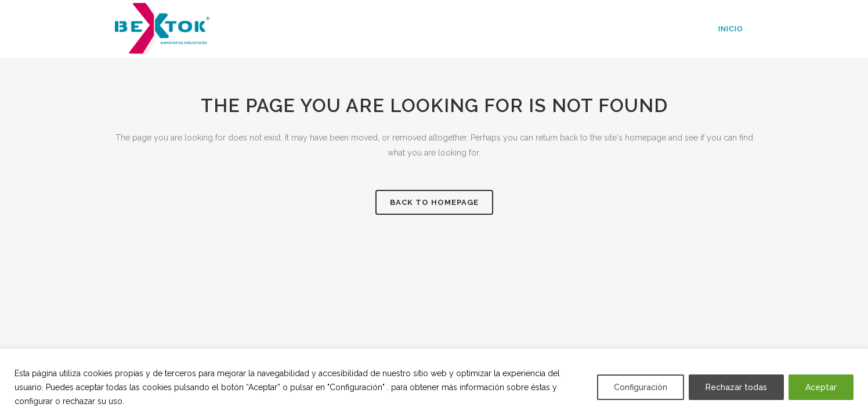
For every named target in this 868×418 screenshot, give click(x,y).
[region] (434, 383)
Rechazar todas (736, 387)
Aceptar (821, 387)
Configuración (641, 387)
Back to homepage (434, 202)
